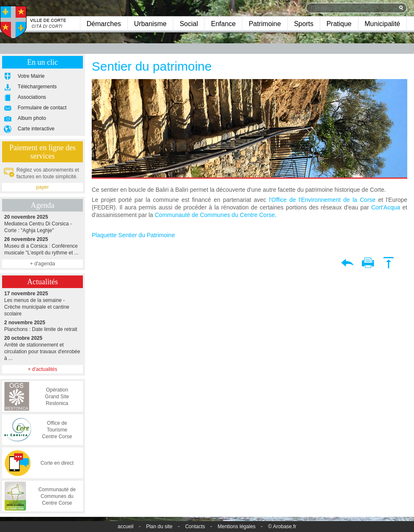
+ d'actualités (42, 369)
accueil (126, 527)
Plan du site (159, 527)
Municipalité (382, 24)
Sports (304, 24)
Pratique (339, 24)
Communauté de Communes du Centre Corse (215, 215)
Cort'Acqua (386, 207)
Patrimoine (265, 24)
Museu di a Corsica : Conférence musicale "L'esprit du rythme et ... (42, 246)
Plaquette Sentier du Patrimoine (133, 235)
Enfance (223, 24)
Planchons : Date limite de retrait (42, 326)
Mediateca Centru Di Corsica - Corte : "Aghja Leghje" (42, 224)
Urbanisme (150, 24)
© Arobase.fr (282, 527)
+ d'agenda (42, 264)
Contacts (195, 527)
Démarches (104, 24)
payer (42, 187)
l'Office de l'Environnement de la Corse (322, 200)
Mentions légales (236, 527)
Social (189, 24)
